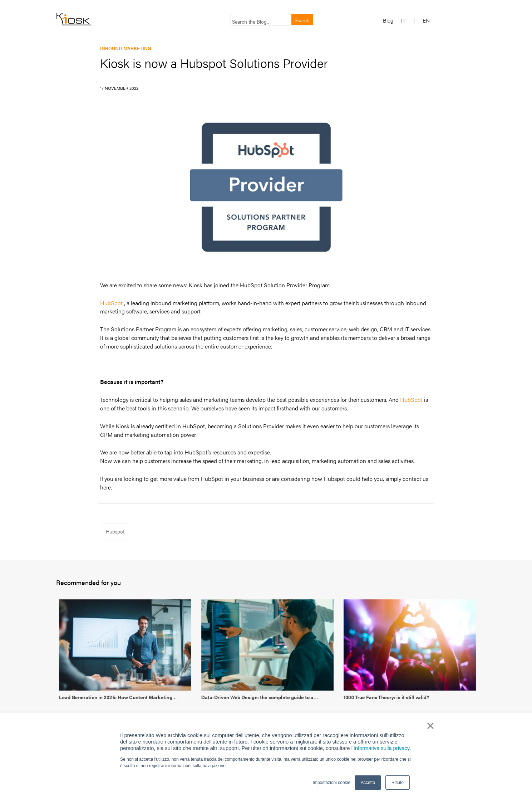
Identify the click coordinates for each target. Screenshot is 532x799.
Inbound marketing (126, 48)
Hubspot (115, 531)
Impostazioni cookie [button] (332, 783)
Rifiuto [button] (398, 783)
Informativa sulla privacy (381, 748)
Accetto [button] (368, 783)
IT (403, 21)
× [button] (430, 726)
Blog (388, 21)
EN (426, 21)
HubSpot (111, 303)
